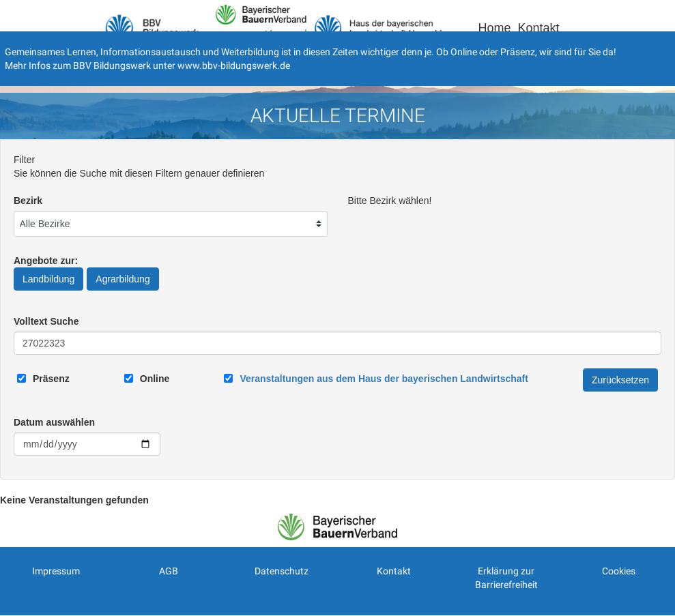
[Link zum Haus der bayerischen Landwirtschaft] (384, 379)
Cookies (619, 571)
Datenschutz (282, 571)
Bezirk (28, 201)
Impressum (56, 571)
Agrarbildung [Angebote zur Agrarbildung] (123, 279)
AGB (169, 571)
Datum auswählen (54, 422)
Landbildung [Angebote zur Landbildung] (48, 279)
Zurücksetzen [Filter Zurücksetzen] (620, 380)
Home (494, 28)
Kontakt (538, 28)
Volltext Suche (46, 321)
